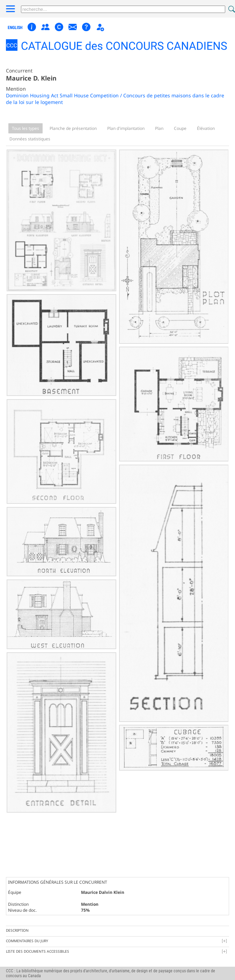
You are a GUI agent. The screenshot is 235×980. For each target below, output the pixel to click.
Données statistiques (30, 139)
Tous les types (25, 128)
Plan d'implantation (126, 128)
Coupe (180, 128)
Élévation (206, 128)
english (15, 28)
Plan (159, 128)
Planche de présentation (73, 128)
